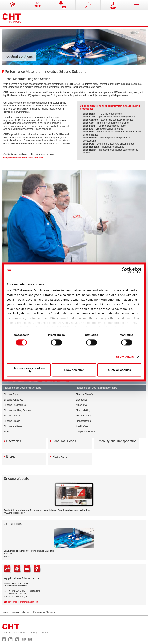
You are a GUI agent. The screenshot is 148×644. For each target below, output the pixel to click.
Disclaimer (20, 633)
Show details (125, 357)
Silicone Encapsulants (15, 405)
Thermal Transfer (85, 394)
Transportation (83, 421)
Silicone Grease (12, 421)
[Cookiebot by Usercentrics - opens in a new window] (124, 270)
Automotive (82, 405)
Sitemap (46, 633)
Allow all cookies (119, 370)
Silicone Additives (13, 426)
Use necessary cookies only (29, 370)
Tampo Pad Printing (86, 432)
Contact (6, 633)
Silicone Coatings (13, 416)
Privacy (33, 633)
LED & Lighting (84, 416)
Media (7, 556)
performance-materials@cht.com (25, 158)
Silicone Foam (11, 394)
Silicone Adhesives (13, 400)
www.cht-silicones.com (15, 513)
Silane (7, 432)
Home (5, 612)
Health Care (82, 426)
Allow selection (74, 370)
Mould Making (83, 410)
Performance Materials (44, 612)
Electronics (82, 400)
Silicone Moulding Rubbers (18, 410)
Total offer (8, 554)
